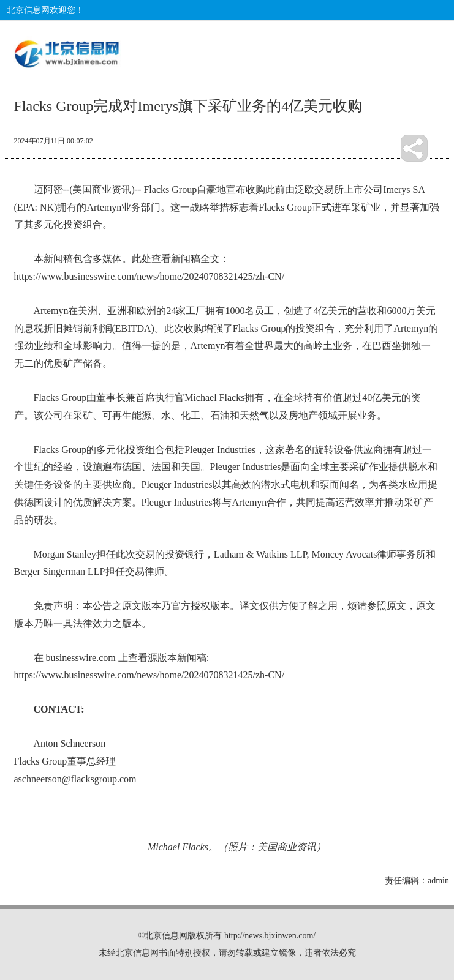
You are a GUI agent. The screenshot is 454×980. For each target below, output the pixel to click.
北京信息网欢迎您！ (45, 10)
